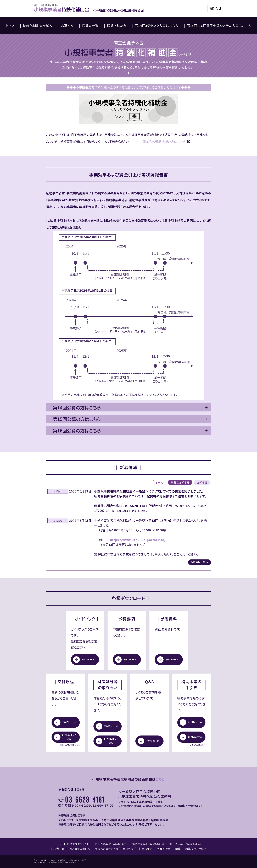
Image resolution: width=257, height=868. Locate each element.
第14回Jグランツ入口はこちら (157, 25)
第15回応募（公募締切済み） (149, 844)
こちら (77, 745)
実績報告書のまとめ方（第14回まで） (116, 849)
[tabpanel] (128, 56)
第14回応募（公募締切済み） (111, 844)
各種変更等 (164, 849)
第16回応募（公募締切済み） (186, 844)
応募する (67, 25)
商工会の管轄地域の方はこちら (164, 141)
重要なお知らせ (180, 482)
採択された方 (117, 25)
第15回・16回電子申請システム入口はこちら (219, 25)
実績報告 (147, 849)
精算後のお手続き (196, 849)
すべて (159, 482)
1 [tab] (128, 73)
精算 (178, 849)
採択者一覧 (90, 25)
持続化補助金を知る (38, 25)
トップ (10, 25)
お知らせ (202, 482)
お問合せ (215, 8)
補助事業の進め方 (80, 849)
